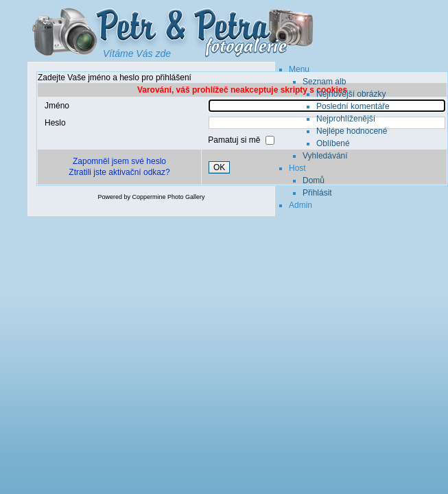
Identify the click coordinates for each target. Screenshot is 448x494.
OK (219, 167)
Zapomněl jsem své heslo (119, 161)
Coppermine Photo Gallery (168, 197)
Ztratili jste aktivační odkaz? (119, 172)
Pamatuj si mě (235, 140)
